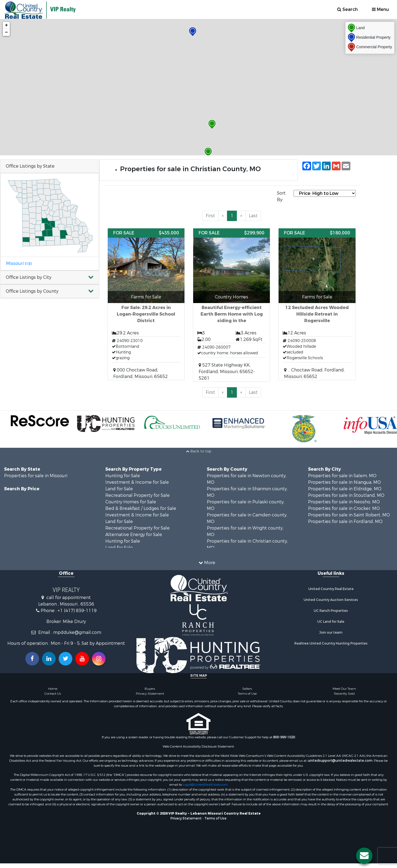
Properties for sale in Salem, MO (342, 476)
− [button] (6, 32)
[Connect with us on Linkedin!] (49, 659)
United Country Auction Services (331, 600)
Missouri (19, 263)
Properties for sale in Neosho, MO (344, 502)
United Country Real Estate (331, 589)
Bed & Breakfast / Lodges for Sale (141, 508)
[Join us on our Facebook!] (32, 659)
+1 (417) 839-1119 (77, 611)
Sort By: (281, 196)
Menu (380, 9)
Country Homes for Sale (131, 502)
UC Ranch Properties (331, 611)
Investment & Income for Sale (137, 482)
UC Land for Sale (331, 622)
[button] (50, 278)
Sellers (247, 689)
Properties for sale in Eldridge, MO (345, 489)
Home (53, 689)
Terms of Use (247, 694)
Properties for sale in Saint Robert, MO (349, 515)
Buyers (150, 689)
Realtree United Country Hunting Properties (331, 643)
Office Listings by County (32, 291)
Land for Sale (119, 489)
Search (347, 9)
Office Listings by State (30, 166)
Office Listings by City (29, 277)
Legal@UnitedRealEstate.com (205, 785)
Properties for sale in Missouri (36, 476)
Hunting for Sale (123, 476)
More (207, 563)
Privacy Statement (150, 694)
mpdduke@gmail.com (77, 632)
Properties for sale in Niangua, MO (344, 482)
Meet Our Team (344, 689)
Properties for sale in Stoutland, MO (346, 495)
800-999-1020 (284, 737)
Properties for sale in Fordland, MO (345, 521)
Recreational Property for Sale (138, 495)
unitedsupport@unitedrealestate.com (340, 761)
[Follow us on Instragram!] (99, 659)
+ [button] (6, 25)
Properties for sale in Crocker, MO (344, 508)
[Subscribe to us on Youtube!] (82, 659)
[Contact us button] (364, 856)
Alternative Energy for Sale (134, 535)
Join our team (331, 633)
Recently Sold (344, 694)
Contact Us (53, 694)
